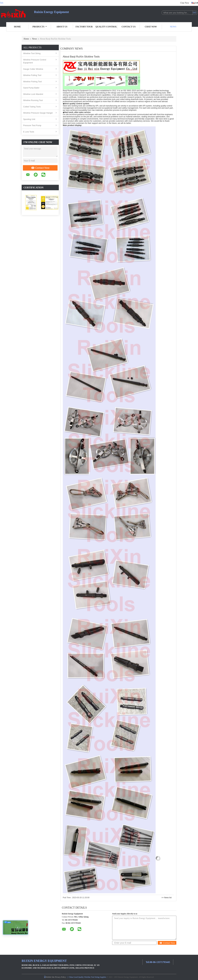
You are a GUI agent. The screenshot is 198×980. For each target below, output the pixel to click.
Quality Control (106, 27)
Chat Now (185, 3)
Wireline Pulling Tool (32, 75)
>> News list (167, 898)
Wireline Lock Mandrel (33, 94)
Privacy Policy (60, 977)
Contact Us (129, 27)
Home (17, 27)
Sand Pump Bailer (31, 88)
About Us (62, 27)
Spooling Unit (29, 119)
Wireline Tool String (32, 53)
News (173, 27)
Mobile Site (49, 977)
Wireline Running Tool (33, 100)
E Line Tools (29, 132)
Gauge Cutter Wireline (33, 69)
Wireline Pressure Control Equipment (35, 61)
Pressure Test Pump (32, 125)
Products (40, 27)
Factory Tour (84, 27)
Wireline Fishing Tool (32, 82)
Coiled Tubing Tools (32, 107)
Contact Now (40, 168)
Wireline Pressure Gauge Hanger (38, 113)
